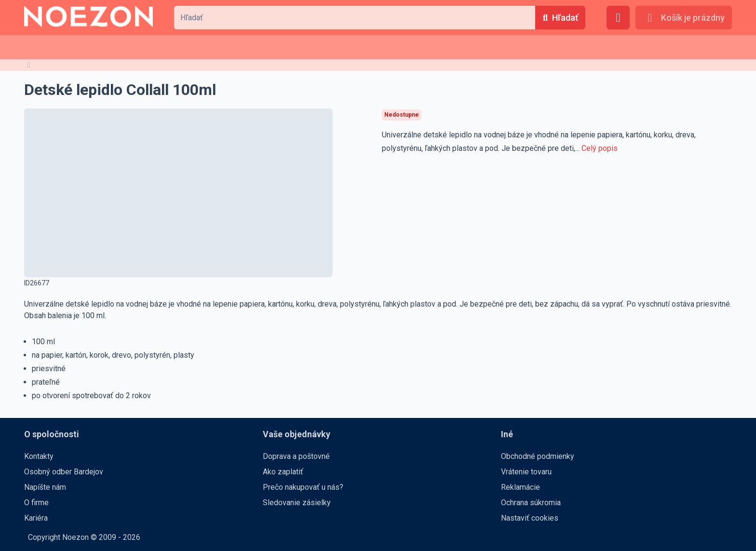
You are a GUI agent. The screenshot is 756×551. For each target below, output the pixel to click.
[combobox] (354, 18)
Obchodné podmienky (538, 456)
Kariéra (36, 518)
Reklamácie (520, 487)
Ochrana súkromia (531, 503)
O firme (36, 503)
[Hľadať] (560, 18)
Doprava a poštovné (296, 456)
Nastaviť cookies (530, 518)
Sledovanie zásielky (297, 503)
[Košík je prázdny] (684, 18)
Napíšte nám (45, 487)
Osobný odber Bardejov (64, 472)
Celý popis (600, 148)
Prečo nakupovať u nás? (303, 487)
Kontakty (39, 456)
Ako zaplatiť (283, 472)
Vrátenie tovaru (526, 472)
